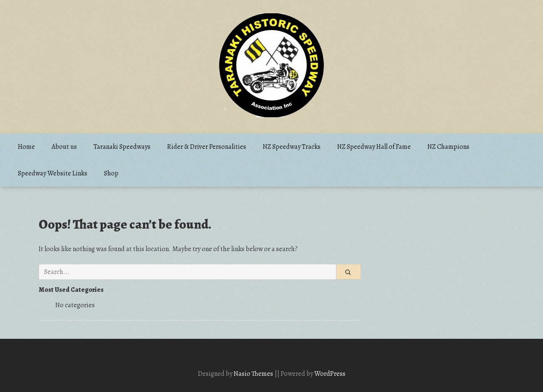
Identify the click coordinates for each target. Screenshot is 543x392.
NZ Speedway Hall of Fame (374, 147)
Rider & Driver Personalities (207, 147)
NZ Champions (448, 147)
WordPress (330, 374)
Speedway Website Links (53, 173)
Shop (111, 173)
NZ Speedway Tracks (292, 147)
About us (64, 147)
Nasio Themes (254, 374)
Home (26, 147)
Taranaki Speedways (122, 147)
